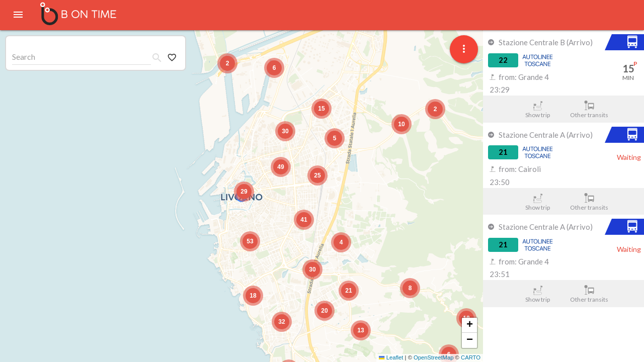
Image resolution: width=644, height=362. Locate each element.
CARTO (471, 357)
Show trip (538, 110)
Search (24, 57)
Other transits (589, 110)
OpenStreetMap (433, 357)
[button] (244, 192)
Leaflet (391, 357)
